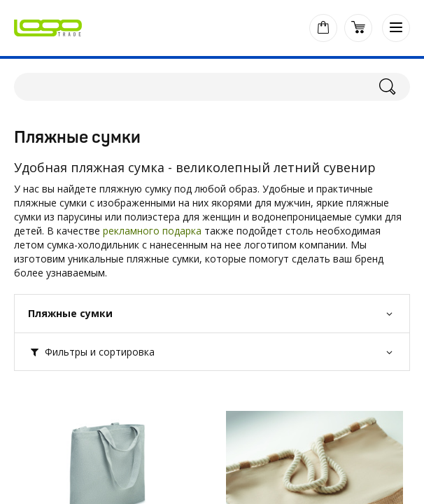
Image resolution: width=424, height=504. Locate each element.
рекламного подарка (152, 231)
